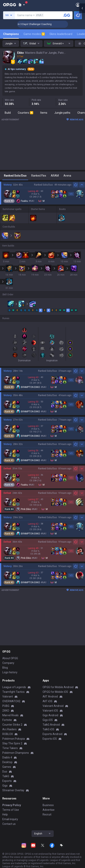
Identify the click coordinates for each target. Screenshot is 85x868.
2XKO (6, 711)
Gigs (5, 786)
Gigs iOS (48, 720)
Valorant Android (53, 706)
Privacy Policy (12, 805)
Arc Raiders (9, 729)
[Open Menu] (78, 5)
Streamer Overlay (13, 790)
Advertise (49, 810)
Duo (5, 772)
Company (8, 663)
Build (8, 113)
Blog (5, 668)
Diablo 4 (7, 757)
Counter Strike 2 (12, 725)
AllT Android (50, 697)
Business (48, 805)
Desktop (7, 762)
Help (5, 814)
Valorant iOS (50, 711)
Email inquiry (10, 819)
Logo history (10, 672)
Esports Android (52, 734)
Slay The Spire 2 (12, 743)
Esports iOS (50, 739)
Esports (7, 781)
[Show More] (22, 5)
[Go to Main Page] (10, 5)
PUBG (6, 706)
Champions (11, 34)
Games (7, 767)
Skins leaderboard (61, 34)
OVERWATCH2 (11, 701)
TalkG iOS (48, 729)
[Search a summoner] (67, 15)
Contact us (9, 824)
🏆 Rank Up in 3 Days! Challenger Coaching (42, 24)
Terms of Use (11, 810)
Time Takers (10, 748)
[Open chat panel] (82, 70)
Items (44, 113)
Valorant (8, 697)
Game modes (34, 34)
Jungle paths (62, 113)
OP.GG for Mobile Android (58, 687)
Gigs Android (50, 715)
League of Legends (14, 687)
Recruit (47, 814)
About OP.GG (10, 658)
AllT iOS (47, 701)
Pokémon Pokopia (14, 739)
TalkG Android (51, 725)
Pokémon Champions (16, 753)
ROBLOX (8, 734)
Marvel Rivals (10, 715)
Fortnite (7, 720)
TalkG (6, 776)
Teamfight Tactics (13, 692)
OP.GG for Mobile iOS (55, 692)
